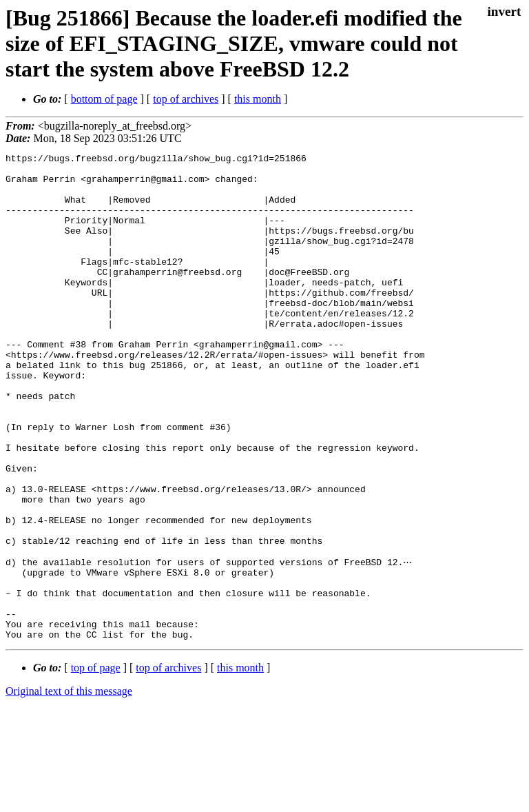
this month (258, 99)
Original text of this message (69, 788)
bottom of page (104, 99)
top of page (96, 764)
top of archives (186, 99)
